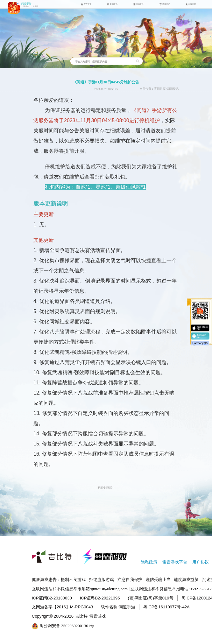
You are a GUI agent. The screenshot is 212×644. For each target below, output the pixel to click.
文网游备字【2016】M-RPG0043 (62, 607)
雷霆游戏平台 (175, 562)
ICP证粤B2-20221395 (100, 598)
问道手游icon (14, 8)
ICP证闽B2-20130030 (52, 598)
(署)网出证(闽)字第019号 (151, 598)
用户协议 (201, 562)
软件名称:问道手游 (118, 607)
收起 (186, 300)
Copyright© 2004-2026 (53, 616)
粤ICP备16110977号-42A (166, 607)
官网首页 (160, 89)
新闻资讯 (173, 89)
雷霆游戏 (97, 616)
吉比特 (81, 616)
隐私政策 (149, 562)
